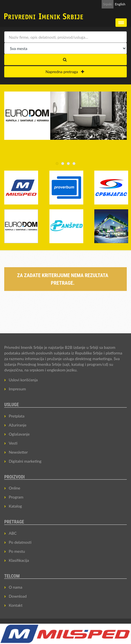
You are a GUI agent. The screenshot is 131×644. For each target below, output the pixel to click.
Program (16, 497)
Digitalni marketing (25, 461)
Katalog (15, 506)
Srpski (108, 4)
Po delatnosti (20, 542)
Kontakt (16, 605)
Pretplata (17, 416)
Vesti (13, 443)
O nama (16, 587)
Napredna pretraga (65, 72)
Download (18, 596)
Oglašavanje (19, 434)
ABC (13, 533)
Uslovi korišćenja (23, 380)
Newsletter (18, 452)
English (120, 4)
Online (15, 488)
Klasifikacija (19, 560)
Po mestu (17, 551)
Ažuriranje (18, 425)
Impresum (17, 389)
